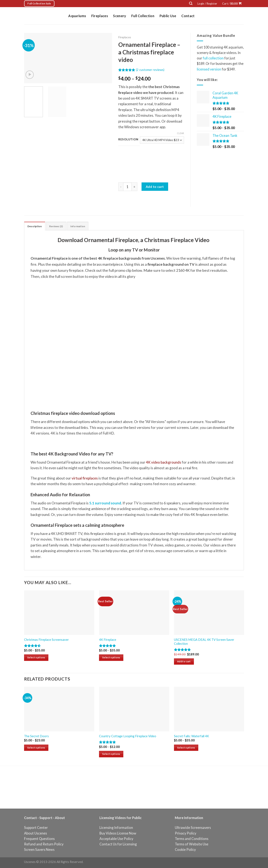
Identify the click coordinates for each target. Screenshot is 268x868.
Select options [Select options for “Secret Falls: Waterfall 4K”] (186, 748)
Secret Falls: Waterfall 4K (191, 737)
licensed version (209, 69)
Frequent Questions (39, 839)
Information (82, 226)
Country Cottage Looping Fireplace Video (128, 737)
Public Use (168, 16)
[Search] (191, 3)
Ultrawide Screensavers (193, 828)
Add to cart (155, 187)
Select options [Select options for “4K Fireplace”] (111, 658)
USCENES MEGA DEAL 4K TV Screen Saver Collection (204, 642)
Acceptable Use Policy (116, 839)
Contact (188, 16)
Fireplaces (100, 16)
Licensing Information (116, 828)
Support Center (36, 828)
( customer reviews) (150, 70)
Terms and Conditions (192, 839)
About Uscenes (35, 833)
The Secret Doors (36, 737)
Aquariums (77, 16)
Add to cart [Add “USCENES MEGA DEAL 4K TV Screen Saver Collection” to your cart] (184, 662)
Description (36, 226)
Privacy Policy (186, 833)
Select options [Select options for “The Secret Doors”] (36, 748)
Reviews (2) (59, 226)
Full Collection (143, 16)
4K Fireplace (108, 640)
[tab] (36, 226)
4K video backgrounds (164, 463)
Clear (180, 133)
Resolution (128, 140)
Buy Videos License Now (118, 833)
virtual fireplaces (85, 479)
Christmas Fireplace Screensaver (46, 640)
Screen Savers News (39, 850)
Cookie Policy (185, 850)
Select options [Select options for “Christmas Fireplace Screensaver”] (36, 658)
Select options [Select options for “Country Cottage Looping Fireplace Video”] (111, 754)
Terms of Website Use (192, 844)
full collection (213, 58)
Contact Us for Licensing (118, 844)
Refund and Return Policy (44, 844)
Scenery (120, 16)
